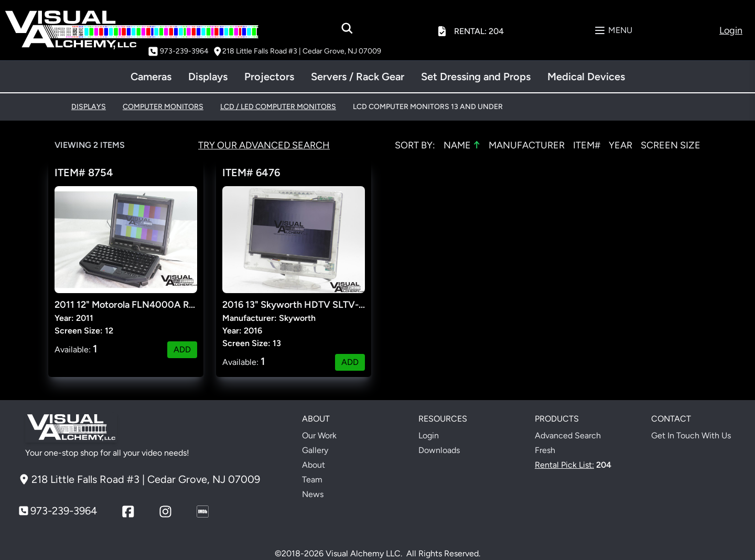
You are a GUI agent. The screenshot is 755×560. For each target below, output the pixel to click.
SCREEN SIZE (671, 145)
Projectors (269, 77)
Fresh (545, 450)
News (313, 494)
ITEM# (587, 145)
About (314, 465)
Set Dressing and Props (476, 77)
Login (429, 435)
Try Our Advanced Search (264, 145)
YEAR (621, 145)
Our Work (319, 435)
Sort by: (415, 145)
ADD (182, 349)
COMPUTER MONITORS (163, 107)
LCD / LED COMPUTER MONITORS (278, 107)
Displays (208, 77)
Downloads (439, 450)
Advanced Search (568, 435)
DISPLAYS (89, 107)
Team (312, 480)
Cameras (151, 77)
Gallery (315, 450)
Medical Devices (586, 77)
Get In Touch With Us (691, 435)
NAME (462, 145)
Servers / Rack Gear (358, 77)
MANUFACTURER (527, 145)
